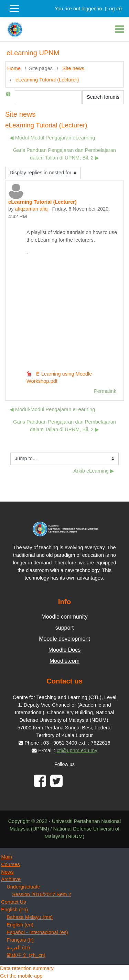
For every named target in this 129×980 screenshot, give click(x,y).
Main (7, 857)
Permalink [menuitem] (105, 391)
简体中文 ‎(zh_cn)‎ (26, 955)
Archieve (11, 879)
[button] (10, 97)
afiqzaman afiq (31, 209)
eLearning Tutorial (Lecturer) (47, 80)
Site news (73, 68)
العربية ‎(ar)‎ (18, 948)
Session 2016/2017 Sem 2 (41, 894)
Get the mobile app (21, 976)
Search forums (103, 97)
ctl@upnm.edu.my (77, 750)
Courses (10, 864)
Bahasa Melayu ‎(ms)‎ (30, 917)
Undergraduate (23, 887)
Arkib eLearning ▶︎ (94, 471)
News (7, 872)
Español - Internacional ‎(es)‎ (37, 932)
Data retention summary (27, 968)
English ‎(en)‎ (14, 910)
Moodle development (64, 639)
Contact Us (13, 902)
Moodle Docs (64, 650)
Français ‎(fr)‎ (20, 940)
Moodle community (64, 617)
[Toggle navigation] (119, 29)
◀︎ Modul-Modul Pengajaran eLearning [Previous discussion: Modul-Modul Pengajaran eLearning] (52, 138)
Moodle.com (64, 661)
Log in (113, 9)
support (64, 628)
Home (14, 68)
